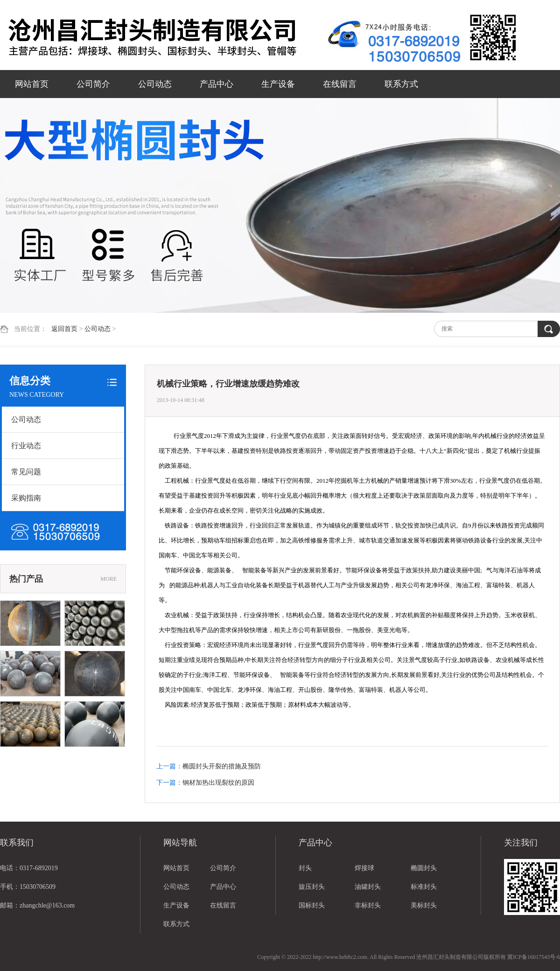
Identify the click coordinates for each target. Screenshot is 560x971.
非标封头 (368, 905)
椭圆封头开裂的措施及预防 (222, 766)
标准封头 (424, 887)
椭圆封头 (424, 868)
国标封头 (312, 905)
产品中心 (217, 84)
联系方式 (401, 84)
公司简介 (93, 84)
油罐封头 (368, 887)
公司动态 (155, 84)
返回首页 (64, 329)
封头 (305, 868)
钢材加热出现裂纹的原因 (218, 783)
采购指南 (26, 498)
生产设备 (278, 84)
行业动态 (26, 446)
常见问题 (26, 472)
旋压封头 (312, 887)
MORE (108, 579)
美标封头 (424, 905)
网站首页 (32, 84)
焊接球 (364, 868)
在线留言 (340, 84)
